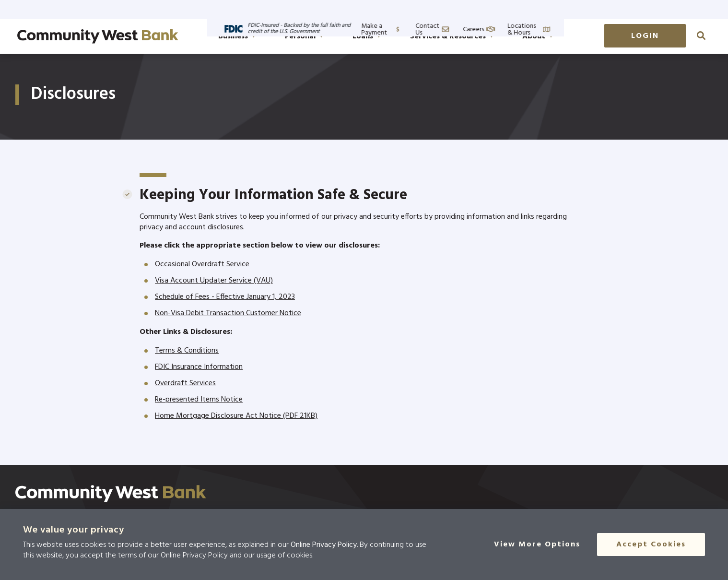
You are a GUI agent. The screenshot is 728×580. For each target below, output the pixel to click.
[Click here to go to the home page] (111, 494)
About (538, 36)
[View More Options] (538, 544)
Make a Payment (508, 9)
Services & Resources (452, 36)
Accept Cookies (651, 544)
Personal (304, 36)
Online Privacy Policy (324, 545)
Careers (622, 9)
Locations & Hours (682, 9)
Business (237, 36)
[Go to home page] (98, 36)
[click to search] (701, 36)
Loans (367, 36)
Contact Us (572, 9)
